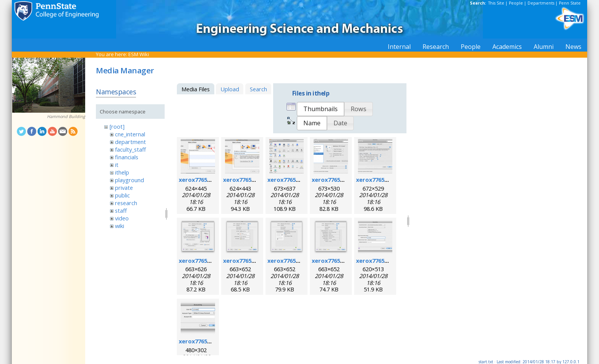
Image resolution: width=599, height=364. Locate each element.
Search (258, 89)
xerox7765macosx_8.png (301, 260)
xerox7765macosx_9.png (346, 260)
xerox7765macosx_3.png (301, 180)
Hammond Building (66, 116)
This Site (496, 3)
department (130, 142)
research (126, 203)
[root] (117, 126)
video (122, 218)
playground (130, 180)
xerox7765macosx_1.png (213, 180)
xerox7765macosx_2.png (257, 180)
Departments (541, 3)
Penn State (570, 3)
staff (121, 210)
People (516, 3)
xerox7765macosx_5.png (390, 180)
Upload (230, 89)
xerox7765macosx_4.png (346, 180)
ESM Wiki (139, 54)
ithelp (122, 172)
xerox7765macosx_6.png (213, 260)
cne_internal (130, 134)
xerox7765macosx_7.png (257, 260)
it (117, 165)
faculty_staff (130, 149)
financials (127, 157)
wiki (120, 226)
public (122, 195)
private (124, 188)
